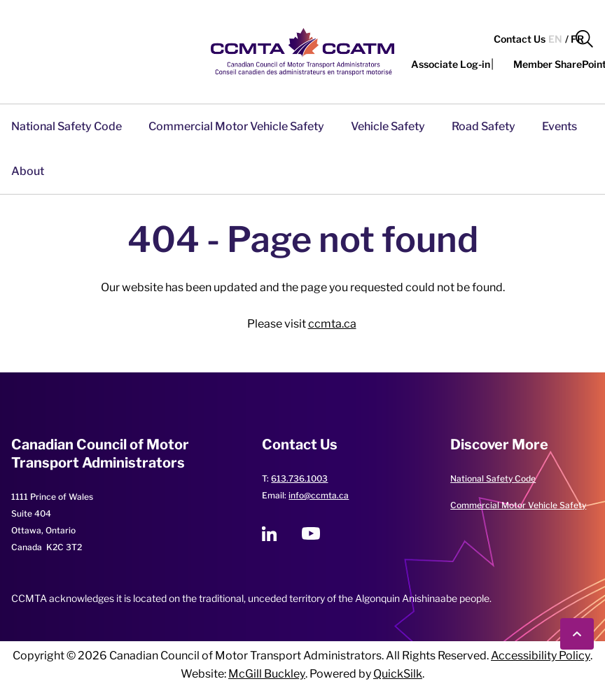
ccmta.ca (332, 324)
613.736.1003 (299, 478)
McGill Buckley (267, 674)
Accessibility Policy (541, 656)
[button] (584, 39)
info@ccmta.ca (319, 495)
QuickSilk (398, 674)
